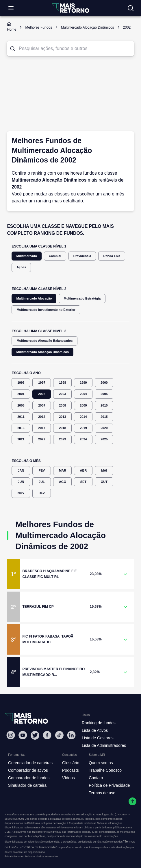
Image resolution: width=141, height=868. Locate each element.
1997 (42, 383)
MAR (62, 471)
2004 (83, 394)
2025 (104, 439)
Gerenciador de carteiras (30, 763)
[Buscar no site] (131, 8)
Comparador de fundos (29, 778)
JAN (21, 471)
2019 (83, 428)
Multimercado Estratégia (82, 299)
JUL (42, 482)
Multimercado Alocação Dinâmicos (42, 352)
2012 (42, 417)
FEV (42, 471)
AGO (62, 482)
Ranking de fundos (99, 723)
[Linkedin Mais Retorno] (71, 735)
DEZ (42, 493)
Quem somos (101, 763)
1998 (62, 383)
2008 (62, 406)
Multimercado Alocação (34, 299)
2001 (21, 394)
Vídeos (68, 778)
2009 (83, 406)
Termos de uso (102, 793)
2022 (42, 439)
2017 (42, 428)
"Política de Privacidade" (40, 847)
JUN (21, 482)
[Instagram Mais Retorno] (11, 735)
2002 (42, 394)
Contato (96, 778)
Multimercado (27, 256)
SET (83, 482)
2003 (62, 394)
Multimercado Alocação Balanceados (44, 341)
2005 (104, 394)
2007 (42, 406)
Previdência (82, 256)
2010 (104, 406)
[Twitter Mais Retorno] (35, 735)
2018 (62, 428)
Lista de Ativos (95, 730)
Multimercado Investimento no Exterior (46, 310)
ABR (83, 471)
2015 (104, 417)
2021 (21, 439)
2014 (83, 417)
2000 (104, 383)
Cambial (55, 256)
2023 (62, 439)
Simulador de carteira (27, 785)
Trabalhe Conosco (105, 770)
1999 (83, 383)
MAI (104, 471)
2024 (83, 439)
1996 (21, 383)
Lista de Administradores (104, 745)
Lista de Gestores (98, 738)
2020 (104, 428)
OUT (104, 482)
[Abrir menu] (11, 8)
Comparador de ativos (28, 770)
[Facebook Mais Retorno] (47, 735)
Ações (21, 267)
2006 (21, 406)
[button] (70, 574)
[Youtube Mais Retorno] (23, 735)
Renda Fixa (112, 256)
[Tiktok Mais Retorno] (59, 735)
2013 (62, 417)
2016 (21, 428)
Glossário (71, 763)
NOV (21, 493)
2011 (21, 417)
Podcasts (70, 770)
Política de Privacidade (109, 785)
